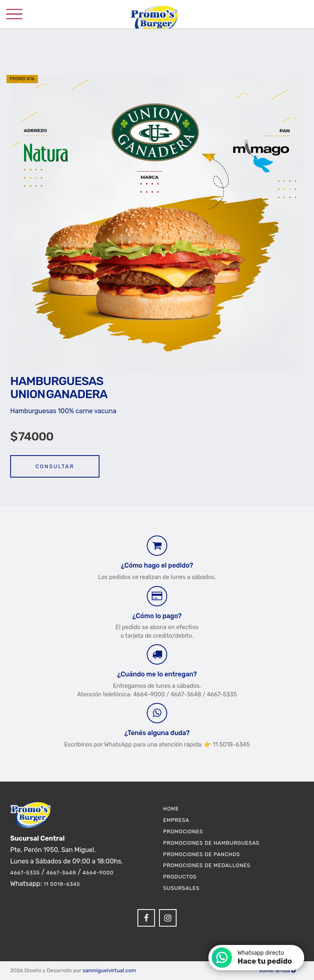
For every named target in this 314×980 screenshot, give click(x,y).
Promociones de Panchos (202, 854)
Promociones (183, 831)
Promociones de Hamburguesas (211, 843)
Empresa (176, 820)
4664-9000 (98, 873)
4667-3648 (61, 873)
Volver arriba (277, 970)
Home (171, 809)
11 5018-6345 (62, 884)
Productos (180, 877)
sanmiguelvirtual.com (109, 970)
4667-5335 (25, 873)
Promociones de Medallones (207, 865)
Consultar (55, 466)
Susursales (181, 888)
